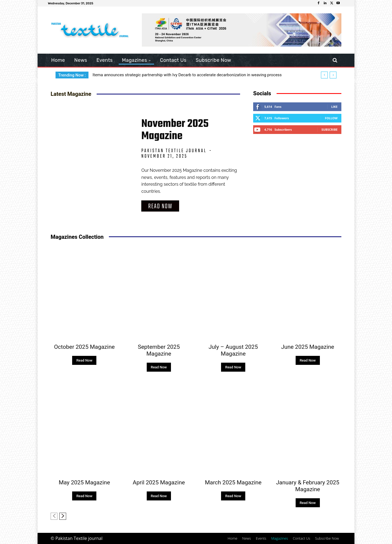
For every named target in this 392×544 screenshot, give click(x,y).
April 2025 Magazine (159, 482)
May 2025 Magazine (84, 482)
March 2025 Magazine (233, 482)
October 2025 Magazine (84, 347)
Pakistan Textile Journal (174, 151)
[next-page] (63, 516)
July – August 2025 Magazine (233, 350)
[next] (333, 75)
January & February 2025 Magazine (308, 486)
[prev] (324, 75)
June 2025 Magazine (308, 347)
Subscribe (330, 129)
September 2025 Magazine (159, 350)
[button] (335, 60)
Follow (331, 118)
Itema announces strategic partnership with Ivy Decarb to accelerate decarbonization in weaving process (187, 75)
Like (334, 107)
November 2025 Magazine (175, 130)
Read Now (160, 207)
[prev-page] (54, 516)
